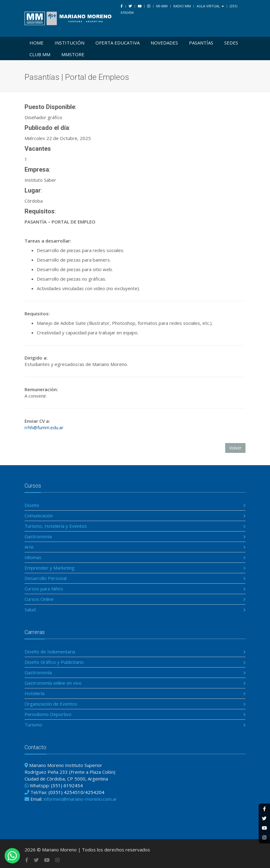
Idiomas (33, 557)
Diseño (32, 505)
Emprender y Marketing (50, 568)
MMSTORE (73, 54)
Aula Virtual (210, 6)
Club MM (40, 54)
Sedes (231, 43)
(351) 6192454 (67, 785)
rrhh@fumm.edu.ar (44, 427)
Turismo (33, 725)
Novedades (164, 43)
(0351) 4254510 (66, 792)
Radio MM (182, 6)
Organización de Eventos (51, 704)
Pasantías (201, 43)
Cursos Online (39, 599)
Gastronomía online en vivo (53, 683)
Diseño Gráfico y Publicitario (54, 662)
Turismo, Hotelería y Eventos (56, 526)
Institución (69, 43)
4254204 (95, 792)
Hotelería (35, 693)
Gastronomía (38, 536)
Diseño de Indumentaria (50, 652)
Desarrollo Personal (46, 578)
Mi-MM (162, 6)
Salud (30, 609)
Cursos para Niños (44, 589)
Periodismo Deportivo (48, 714)
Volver (235, 448)
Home (37, 43)
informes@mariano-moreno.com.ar (80, 799)
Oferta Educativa (118, 43)
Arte (29, 547)
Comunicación (39, 516)
